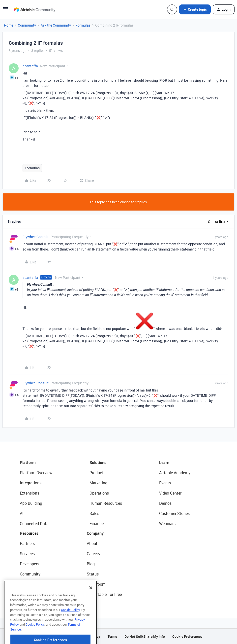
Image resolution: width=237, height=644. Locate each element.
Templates (29, 584)
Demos (165, 503)
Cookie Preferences (187, 636)
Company (95, 533)
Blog (91, 564)
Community (27, 25)
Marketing (98, 483)
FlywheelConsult (36, 237)
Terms (112, 636)
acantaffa (30, 66)
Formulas (83, 25)
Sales (94, 513)
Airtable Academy (175, 473)
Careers (93, 554)
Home (9, 25)
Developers (30, 564)
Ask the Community (56, 25)
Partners (27, 543)
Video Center (170, 493)
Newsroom (96, 584)
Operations (99, 493)
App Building (31, 503)
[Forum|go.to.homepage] (34, 9)
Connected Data (34, 524)
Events (165, 483)
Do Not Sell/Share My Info (145, 636)
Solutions (98, 463)
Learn (164, 463)
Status (93, 574)
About (92, 543)
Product (97, 473)
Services (27, 554)
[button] (5, 10)
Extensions (30, 493)
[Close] (91, 605)
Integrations (31, 483)
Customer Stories (174, 513)
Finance (97, 524)
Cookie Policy (70, 627)
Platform (28, 463)
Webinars (167, 524)
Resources (29, 533)
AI (22, 513)
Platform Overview (36, 473)
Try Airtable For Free (104, 594)
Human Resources (106, 503)
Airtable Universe (35, 594)
